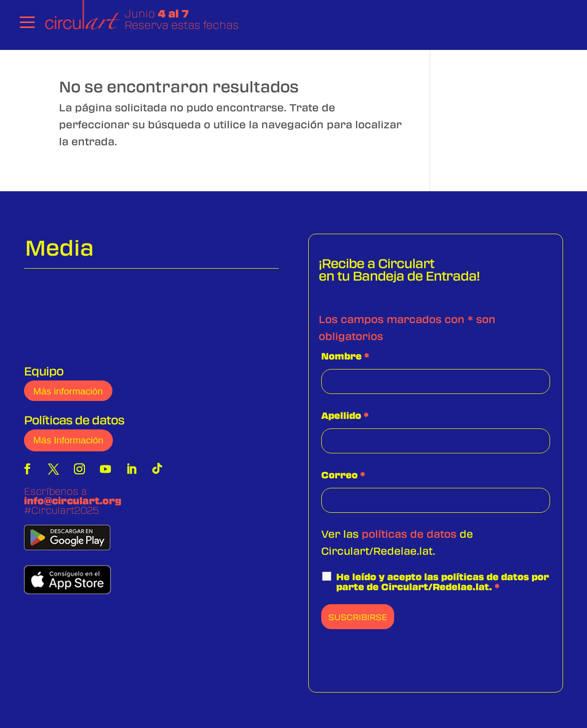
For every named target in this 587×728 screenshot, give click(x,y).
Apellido (345, 415)
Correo (343, 475)
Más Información (68, 440)
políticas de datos (409, 534)
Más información (68, 391)
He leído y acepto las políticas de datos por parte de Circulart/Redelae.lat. (443, 582)
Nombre (345, 356)
